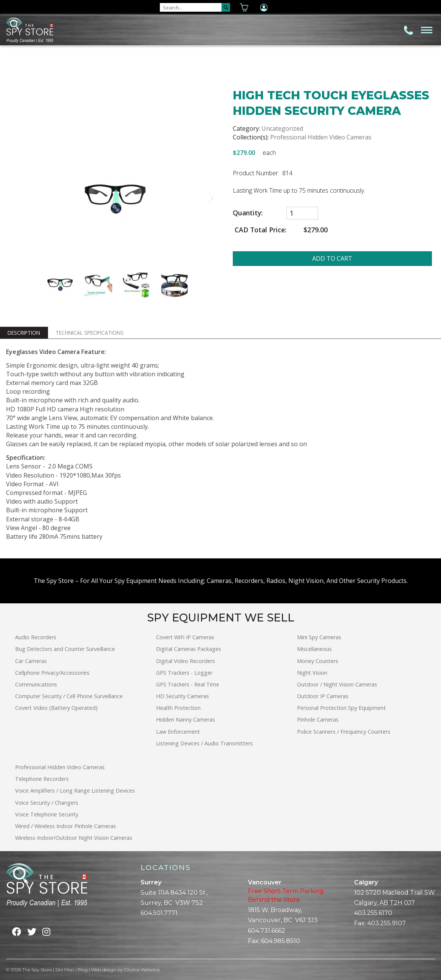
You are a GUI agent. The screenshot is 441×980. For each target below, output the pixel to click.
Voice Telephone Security (47, 814)
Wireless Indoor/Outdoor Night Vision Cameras (74, 838)
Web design (104, 970)
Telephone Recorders (42, 779)
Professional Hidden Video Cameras (321, 137)
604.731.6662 (267, 931)
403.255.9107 (387, 923)
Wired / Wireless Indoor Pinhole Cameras (66, 826)
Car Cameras (31, 661)
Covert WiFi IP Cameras (185, 637)
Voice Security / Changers (47, 803)
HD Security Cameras (183, 696)
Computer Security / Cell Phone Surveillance (69, 696)
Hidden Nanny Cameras (186, 720)
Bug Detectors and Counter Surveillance (65, 649)
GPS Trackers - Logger (184, 673)
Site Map (65, 970)
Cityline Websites (142, 970)
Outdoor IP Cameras (323, 696)
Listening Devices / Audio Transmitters (204, 743)
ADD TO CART (332, 258)
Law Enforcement (178, 732)
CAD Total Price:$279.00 (280, 230)
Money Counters (318, 661)
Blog (83, 970)
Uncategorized (282, 128)
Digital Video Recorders (186, 661)
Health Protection (178, 708)
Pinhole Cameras (318, 720)
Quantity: (248, 213)
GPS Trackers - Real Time (188, 684)
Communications (36, 684)
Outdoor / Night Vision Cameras (337, 684)
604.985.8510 (281, 941)
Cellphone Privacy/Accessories (52, 673)
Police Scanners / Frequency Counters (344, 732)
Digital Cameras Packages (189, 649)
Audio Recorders (36, 637)
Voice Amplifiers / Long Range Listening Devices (75, 791)
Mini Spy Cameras (319, 637)
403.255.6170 (373, 913)
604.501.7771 (159, 913)
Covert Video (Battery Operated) (56, 708)
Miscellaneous (314, 649)
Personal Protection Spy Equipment (341, 708)
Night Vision (312, 673)
